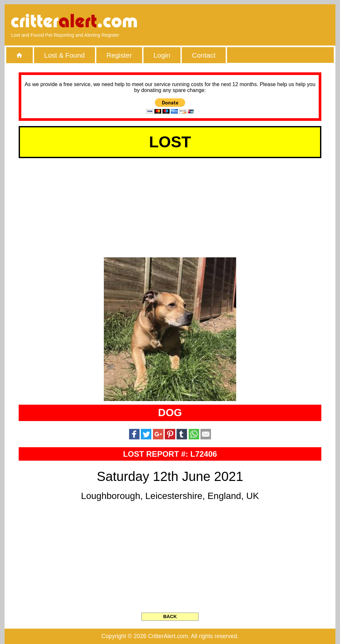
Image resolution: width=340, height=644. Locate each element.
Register (119, 55)
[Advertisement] (254, 21)
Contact (204, 55)
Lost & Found (65, 55)
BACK (170, 616)
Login (162, 55)
